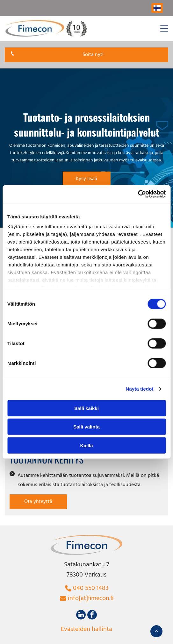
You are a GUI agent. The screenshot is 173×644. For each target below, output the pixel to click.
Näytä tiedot (140, 389)
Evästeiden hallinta (86, 629)
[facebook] (92, 616)
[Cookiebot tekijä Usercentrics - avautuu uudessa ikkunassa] (138, 194)
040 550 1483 (91, 588)
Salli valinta (86, 427)
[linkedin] (81, 616)
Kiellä (86, 446)
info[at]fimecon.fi (91, 598)
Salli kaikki (86, 408)
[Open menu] (164, 28)
